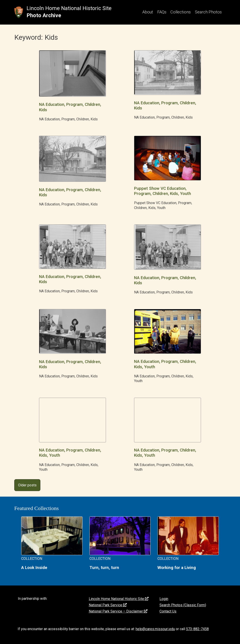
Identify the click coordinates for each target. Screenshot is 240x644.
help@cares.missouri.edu (155, 629)
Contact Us (168, 611)
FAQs (162, 12)
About (148, 12)
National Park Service (108, 605)
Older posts (27, 485)
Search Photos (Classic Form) (183, 605)
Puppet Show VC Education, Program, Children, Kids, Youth (162, 191)
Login (164, 599)
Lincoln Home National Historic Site (69, 8)
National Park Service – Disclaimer (118, 611)
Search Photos (208, 12)
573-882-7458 (197, 629)
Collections (181, 12)
